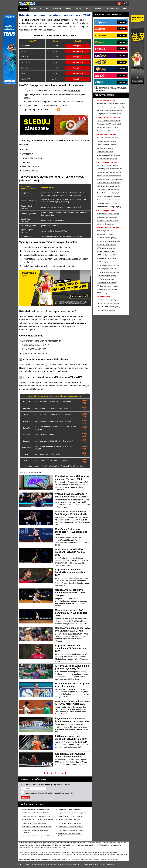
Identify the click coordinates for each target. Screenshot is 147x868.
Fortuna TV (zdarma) (29, 201)
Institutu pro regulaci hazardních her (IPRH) (89, 845)
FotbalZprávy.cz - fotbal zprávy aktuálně (36, 813)
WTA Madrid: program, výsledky (107, 248)
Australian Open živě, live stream (107, 141)
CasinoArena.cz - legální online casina (70, 809)
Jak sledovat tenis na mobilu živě (107, 159)
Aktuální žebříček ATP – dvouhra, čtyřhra (110, 131)
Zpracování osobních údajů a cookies (71, 864)
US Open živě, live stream (105, 152)
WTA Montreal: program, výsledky (107, 255)
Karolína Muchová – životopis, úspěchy (109, 172)
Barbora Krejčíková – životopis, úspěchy (109, 169)
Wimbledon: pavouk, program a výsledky (109, 110)
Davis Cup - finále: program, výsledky (108, 307)
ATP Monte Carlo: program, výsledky (108, 272)
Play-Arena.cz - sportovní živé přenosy (70, 823)
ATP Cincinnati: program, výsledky (107, 286)
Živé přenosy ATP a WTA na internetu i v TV (42, 341)
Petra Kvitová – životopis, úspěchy (108, 165)
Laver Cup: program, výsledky (106, 310)
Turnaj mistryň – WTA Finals (106, 231)
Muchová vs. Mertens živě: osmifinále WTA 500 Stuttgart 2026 (71, 613)
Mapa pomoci (79, 859)
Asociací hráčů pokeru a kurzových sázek (54, 848)
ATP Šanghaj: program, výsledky (107, 290)
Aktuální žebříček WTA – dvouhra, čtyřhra (110, 124)
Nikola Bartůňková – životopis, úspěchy (109, 207)
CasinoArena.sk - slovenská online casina (71, 827)
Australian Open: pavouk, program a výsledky (111, 103)
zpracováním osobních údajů (42, 793)
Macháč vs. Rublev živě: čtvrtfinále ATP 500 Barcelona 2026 (71, 532)
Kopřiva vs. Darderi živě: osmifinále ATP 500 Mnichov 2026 (70, 648)
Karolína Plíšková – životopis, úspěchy (109, 176)
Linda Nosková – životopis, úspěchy (108, 190)
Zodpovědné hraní (25, 848)
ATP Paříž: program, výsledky (106, 293)
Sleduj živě (77, 46)
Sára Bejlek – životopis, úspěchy (107, 203)
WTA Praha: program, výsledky (107, 238)
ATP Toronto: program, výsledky (107, 283)
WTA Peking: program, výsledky (107, 262)
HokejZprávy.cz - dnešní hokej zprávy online (37, 816)
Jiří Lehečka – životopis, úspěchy (107, 217)
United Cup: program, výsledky (106, 300)
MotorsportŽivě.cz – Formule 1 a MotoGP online (38, 820)
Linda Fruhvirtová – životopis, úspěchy (109, 183)
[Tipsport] (10, 84)
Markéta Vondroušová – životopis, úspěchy (110, 179)
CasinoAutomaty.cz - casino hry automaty (71, 816)
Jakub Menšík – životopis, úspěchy (108, 221)
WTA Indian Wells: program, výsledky (108, 241)
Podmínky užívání (52, 864)
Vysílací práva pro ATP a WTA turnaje (108, 155)
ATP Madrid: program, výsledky (107, 276)
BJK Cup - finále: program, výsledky (108, 303)
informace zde (59, 855)
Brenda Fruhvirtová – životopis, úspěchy (109, 196)
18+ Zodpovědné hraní (92, 864)
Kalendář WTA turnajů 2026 (34, 354)
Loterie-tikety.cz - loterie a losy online (69, 820)
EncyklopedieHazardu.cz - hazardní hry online (72, 813)
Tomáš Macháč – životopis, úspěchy (108, 214)
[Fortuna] (137, 84)
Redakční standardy (38, 864)
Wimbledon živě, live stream (106, 148)
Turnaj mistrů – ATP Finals (105, 234)
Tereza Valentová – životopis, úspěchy (109, 200)
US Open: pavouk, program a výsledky (109, 114)
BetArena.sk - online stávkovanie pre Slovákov (38, 827)
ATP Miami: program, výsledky (106, 269)
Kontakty (27, 864)
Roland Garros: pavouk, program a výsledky (110, 107)
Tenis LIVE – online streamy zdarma (108, 138)
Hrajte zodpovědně (25, 852)
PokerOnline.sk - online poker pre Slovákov (71, 830)
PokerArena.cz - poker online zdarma (35, 823)
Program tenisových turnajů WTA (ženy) (109, 121)
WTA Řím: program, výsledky (106, 252)
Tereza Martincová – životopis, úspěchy (109, 193)
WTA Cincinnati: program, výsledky (108, 258)
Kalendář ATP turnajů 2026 (34, 349)
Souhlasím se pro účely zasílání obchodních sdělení (49, 793)
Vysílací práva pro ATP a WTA (35, 345)
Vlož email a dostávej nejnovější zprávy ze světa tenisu (46, 784)
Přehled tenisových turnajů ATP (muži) (109, 128)
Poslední (66, 773)
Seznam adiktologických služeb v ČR (62, 859)
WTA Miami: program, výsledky (106, 245)
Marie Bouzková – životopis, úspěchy (108, 186)
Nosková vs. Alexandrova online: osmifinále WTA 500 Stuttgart (70, 593)
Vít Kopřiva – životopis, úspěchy (107, 224)
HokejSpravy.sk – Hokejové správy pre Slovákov (38, 836)
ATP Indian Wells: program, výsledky (108, 265)
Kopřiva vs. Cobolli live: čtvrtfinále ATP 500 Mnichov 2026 (70, 572)
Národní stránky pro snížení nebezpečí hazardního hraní (101, 859)
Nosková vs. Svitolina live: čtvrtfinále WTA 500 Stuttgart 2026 (71, 552)
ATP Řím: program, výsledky (106, 279)
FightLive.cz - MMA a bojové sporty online (36, 809)
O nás (20, 864)
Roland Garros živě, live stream (107, 145)
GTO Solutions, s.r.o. (109, 864)
